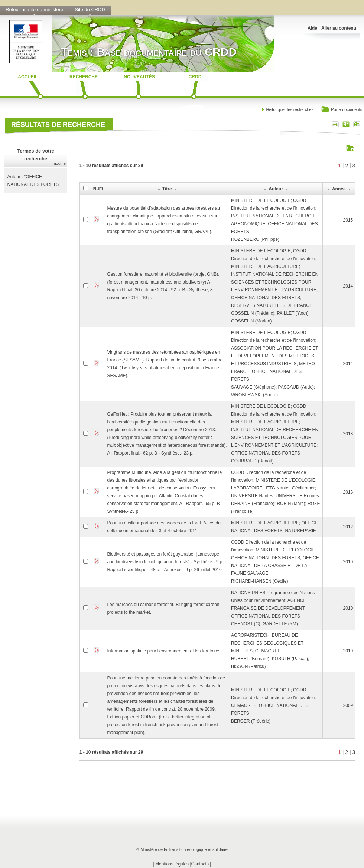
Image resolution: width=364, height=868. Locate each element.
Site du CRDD (90, 9)
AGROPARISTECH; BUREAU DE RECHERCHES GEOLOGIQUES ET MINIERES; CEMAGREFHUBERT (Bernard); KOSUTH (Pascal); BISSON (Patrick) (270, 651)
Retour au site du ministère (34, 9)
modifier (60, 163)
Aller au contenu (339, 28)
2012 (348, 527)
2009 (348, 705)
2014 (348, 286)
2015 (348, 220)
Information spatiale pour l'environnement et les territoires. (164, 651)
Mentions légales (172, 864)
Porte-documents (342, 110)
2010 (348, 562)
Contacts (200, 864)
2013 (348, 434)
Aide (312, 28)
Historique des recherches (290, 109)
